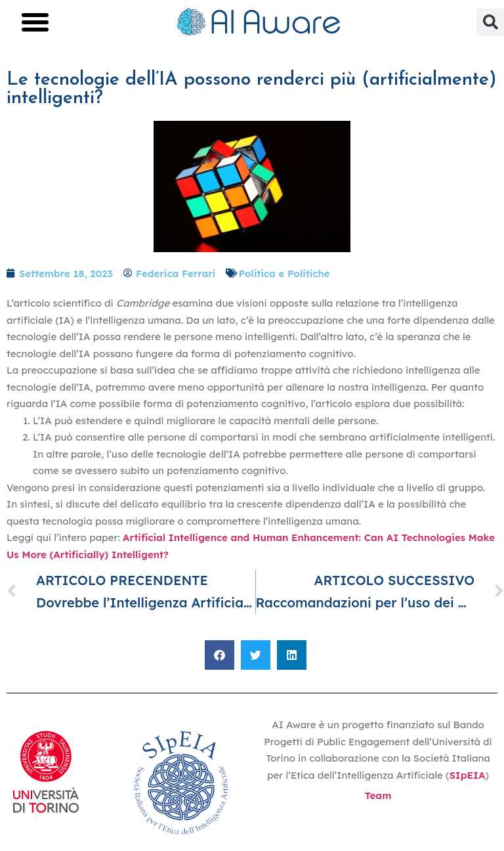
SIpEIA (467, 775)
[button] (35, 22)
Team (378, 796)
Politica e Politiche (284, 273)
